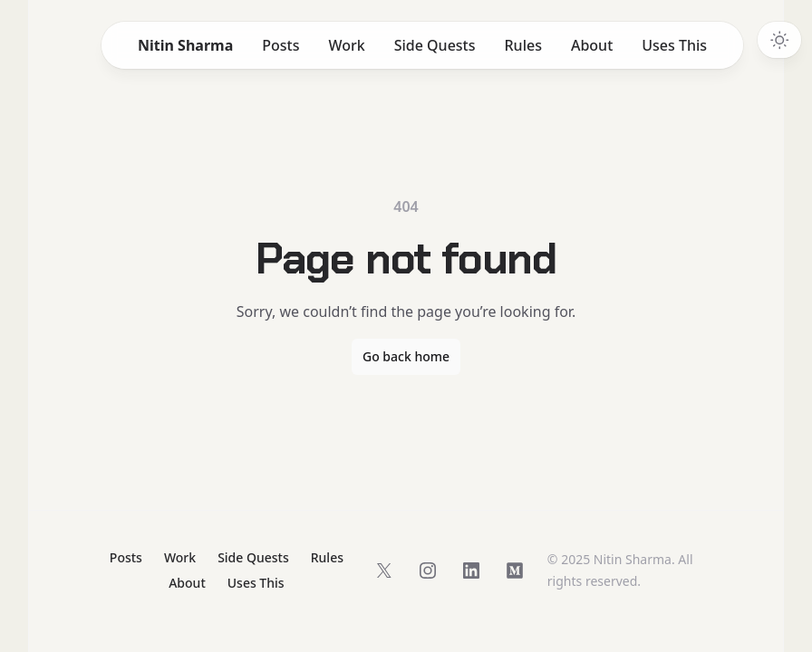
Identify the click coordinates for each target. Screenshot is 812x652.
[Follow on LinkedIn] (471, 570)
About (592, 45)
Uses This (674, 45)
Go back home (406, 356)
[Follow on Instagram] (428, 570)
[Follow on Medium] (515, 570)
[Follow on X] (384, 570)
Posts (280, 45)
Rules (523, 45)
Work (346, 45)
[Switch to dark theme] (779, 40)
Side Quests (435, 45)
